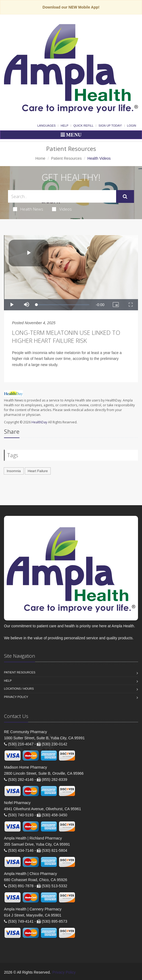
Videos (62, 209)
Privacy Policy (16, 697)
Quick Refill (83, 126)
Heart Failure (38, 471)
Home (40, 158)
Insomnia (14, 471)
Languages (46, 126)
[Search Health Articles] (62, 196)
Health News (28, 209)
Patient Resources (66, 158)
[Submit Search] (125, 196)
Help (64, 126)
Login (132, 126)
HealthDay (39, 422)
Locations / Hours (19, 689)
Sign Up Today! (110, 126)
